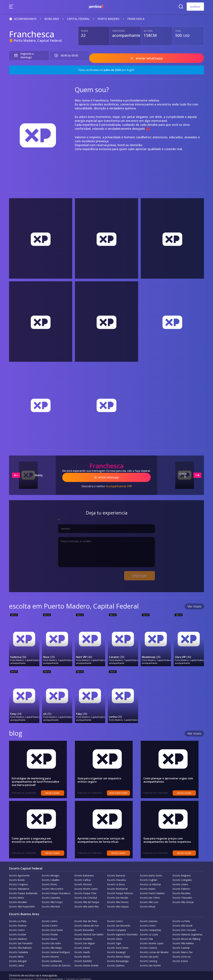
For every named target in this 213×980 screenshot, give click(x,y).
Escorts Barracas (116, 869)
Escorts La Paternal (150, 877)
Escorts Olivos (115, 932)
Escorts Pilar (146, 932)
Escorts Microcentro (53, 882)
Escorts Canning (148, 954)
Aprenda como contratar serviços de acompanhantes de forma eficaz (101, 833)
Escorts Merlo (16, 950)
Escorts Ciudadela (19, 945)
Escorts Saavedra (51, 891)
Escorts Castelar (181, 941)
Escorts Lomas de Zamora (56, 959)
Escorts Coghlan (149, 873)
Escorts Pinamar (18, 919)
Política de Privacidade (49, 972)
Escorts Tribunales (182, 891)
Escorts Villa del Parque (87, 895)
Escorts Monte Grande (86, 959)
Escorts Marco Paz (183, 945)
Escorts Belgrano (182, 869)
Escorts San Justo (149, 950)
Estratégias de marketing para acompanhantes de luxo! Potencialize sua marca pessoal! (38, 775)
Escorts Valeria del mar (87, 919)
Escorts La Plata (18, 914)
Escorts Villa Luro (149, 895)
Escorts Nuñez (148, 882)
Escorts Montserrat (117, 882)
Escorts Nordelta (83, 932)
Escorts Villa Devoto (118, 895)
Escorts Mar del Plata (86, 914)
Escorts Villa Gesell (182, 919)
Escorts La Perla (181, 914)
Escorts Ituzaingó (116, 945)
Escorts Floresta (83, 877)
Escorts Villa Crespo (52, 895)
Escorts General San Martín (89, 928)
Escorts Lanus (17, 959)
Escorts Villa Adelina (183, 936)
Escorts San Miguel (85, 936)
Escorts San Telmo (150, 891)
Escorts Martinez (18, 932)
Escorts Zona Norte (52, 923)
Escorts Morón (82, 950)
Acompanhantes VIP (118, 483)
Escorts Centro (50, 914)
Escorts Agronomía (19, 869)
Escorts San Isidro (51, 936)
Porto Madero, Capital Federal (38, 40)
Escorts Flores (49, 877)
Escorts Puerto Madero (152, 886)
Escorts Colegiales (182, 873)
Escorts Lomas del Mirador (154, 945)
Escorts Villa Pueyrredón (22, 900)
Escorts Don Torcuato (184, 923)
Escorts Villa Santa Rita (87, 900)
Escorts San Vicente (150, 959)
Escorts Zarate (82, 941)
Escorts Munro (50, 932)
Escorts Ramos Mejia (119, 950)
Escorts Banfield (83, 954)
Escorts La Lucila (149, 928)
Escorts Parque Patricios (120, 886)
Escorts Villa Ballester (20, 941)
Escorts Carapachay (150, 923)
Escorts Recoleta (181, 886)
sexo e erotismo (124, 786)
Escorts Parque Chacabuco (56, 886)
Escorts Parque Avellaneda (23, 886)
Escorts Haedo (82, 945)
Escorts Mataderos (19, 882)
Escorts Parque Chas (85, 886)
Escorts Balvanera (84, 869)
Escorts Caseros (149, 941)
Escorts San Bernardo (119, 919)
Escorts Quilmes (116, 959)
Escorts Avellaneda (52, 954)
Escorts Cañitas (83, 873)
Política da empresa (21, 972)
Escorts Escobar (18, 928)
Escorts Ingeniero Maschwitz (122, 928)
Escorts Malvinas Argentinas (187, 928)
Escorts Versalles (18, 895)
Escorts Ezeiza (180, 954)
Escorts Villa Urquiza (118, 900)
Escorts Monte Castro (86, 882)
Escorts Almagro (51, 869)
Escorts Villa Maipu (52, 941)
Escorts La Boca (116, 877)
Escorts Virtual (147, 900)
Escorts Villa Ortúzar (183, 895)
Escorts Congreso (19, 877)
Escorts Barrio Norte (151, 869)
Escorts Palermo (181, 882)
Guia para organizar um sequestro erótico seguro (104, 773)
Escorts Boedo (17, 873)
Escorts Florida (50, 928)
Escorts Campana (117, 923)
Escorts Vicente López (152, 936)
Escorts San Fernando (21, 936)
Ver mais (194, 601)
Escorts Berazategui (118, 954)
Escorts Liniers (180, 877)
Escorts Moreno (50, 950)
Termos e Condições (78, 972)
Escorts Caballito (51, 873)
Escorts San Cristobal (86, 891)
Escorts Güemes (149, 914)
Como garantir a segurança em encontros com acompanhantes (38, 833)
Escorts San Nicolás (118, 891)
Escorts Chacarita (116, 873)
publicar (195, 7)
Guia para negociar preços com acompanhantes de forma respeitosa (167, 833)
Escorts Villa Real (51, 900)
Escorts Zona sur (182, 950)
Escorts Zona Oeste (118, 941)
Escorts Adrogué (18, 954)
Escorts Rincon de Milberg (186, 932)
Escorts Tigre (114, 936)
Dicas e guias (58, 786)
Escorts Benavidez (84, 923)
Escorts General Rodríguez (56, 945)
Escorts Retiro (17, 891)
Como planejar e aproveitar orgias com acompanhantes (168, 773)
